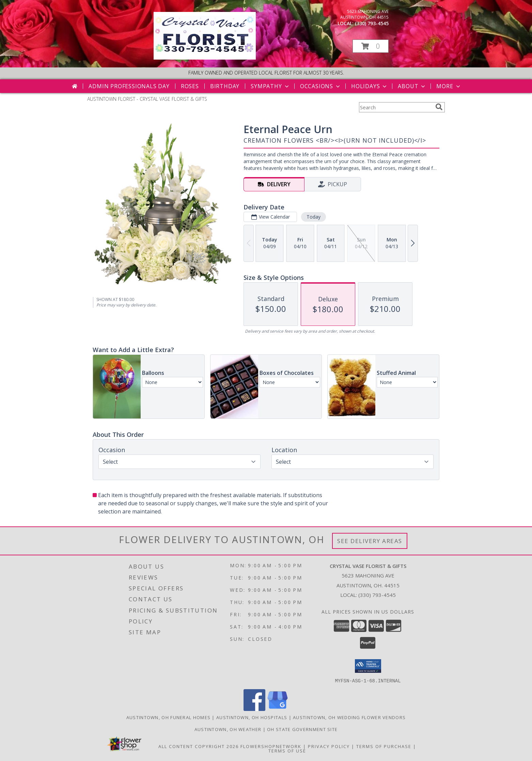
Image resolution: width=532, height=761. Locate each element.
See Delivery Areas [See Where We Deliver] (370, 541)
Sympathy (270, 86)
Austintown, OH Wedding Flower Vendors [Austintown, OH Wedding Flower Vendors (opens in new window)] (349, 717)
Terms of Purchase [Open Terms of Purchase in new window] (384, 746)
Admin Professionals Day (129, 86)
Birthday (225, 86)
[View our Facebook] (254, 709)
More (449, 86)
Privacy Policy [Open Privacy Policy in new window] (329, 746)
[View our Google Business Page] (278, 709)
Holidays (370, 86)
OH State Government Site (302, 729)
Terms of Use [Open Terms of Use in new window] (287, 750)
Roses (190, 86)
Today (314, 217)
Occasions (321, 86)
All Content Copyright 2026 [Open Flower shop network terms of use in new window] (199, 746)
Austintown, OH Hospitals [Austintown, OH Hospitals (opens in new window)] (252, 717)
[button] (371, 46)
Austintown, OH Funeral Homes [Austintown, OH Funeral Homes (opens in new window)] (168, 717)
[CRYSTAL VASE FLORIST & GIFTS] (205, 58)
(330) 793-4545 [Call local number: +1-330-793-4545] (372, 23)
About (412, 86)
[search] (439, 107)
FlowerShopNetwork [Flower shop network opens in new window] (271, 746)
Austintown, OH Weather (228, 729)
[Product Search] (396, 107)
